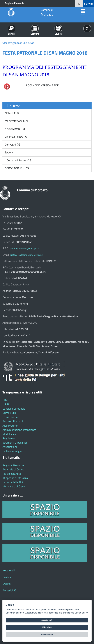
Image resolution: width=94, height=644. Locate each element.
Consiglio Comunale (14, 409)
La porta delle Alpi (13, 482)
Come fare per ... (12, 417)
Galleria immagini (12, 451)
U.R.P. (6, 404)
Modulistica (9, 434)
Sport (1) (10, 152)
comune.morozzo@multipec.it (25, 248)
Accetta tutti (47, 620)
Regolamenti (10, 438)
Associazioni (10, 447)
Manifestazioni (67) (16, 121)
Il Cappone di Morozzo (15, 478)
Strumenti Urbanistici (15, 443)
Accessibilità (9, 590)
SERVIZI (88, 4)
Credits (6, 584)
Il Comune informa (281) (19, 160)
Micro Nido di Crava (14, 486)
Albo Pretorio (10, 426)
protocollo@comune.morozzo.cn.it (27, 255)
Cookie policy (81, 613)
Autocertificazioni (13, 421)
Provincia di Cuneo (13, 469)
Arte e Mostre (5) (15, 129)
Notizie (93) (12, 113)
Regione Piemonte (15, 3)
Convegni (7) (12, 145)
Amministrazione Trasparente (19, 430)
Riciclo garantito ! (12, 474)
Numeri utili (9, 413)
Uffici (5, 400)
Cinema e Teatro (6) (16, 137)
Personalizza (47, 635)
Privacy (7, 577)
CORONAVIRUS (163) (17, 168)
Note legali (9, 570)
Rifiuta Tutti (47, 627)
